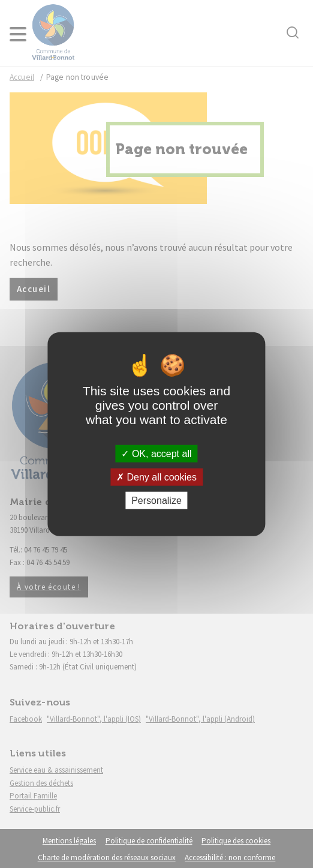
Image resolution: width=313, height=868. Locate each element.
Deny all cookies (156, 477)
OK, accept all (156, 453)
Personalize (156, 501)
